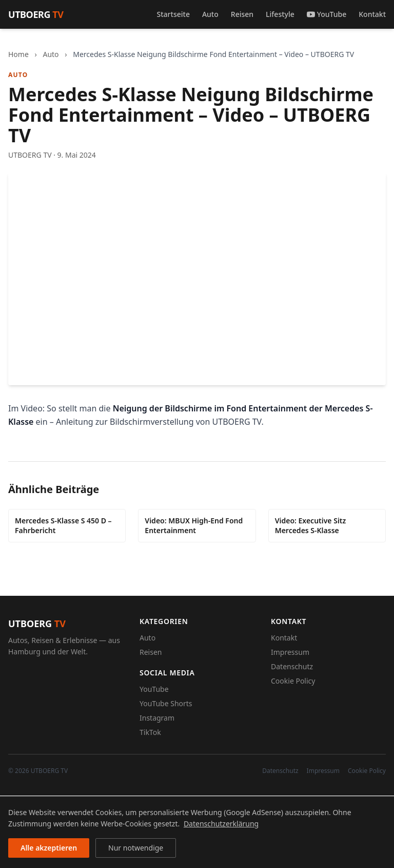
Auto (210, 14)
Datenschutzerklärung (221, 824)
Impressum (290, 652)
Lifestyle (280, 14)
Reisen (242, 14)
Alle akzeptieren (49, 848)
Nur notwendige (136, 848)
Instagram (157, 718)
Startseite (173, 14)
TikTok (150, 732)
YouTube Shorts (166, 703)
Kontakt (372, 14)
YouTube (327, 14)
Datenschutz (292, 666)
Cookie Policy (293, 681)
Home (18, 54)
